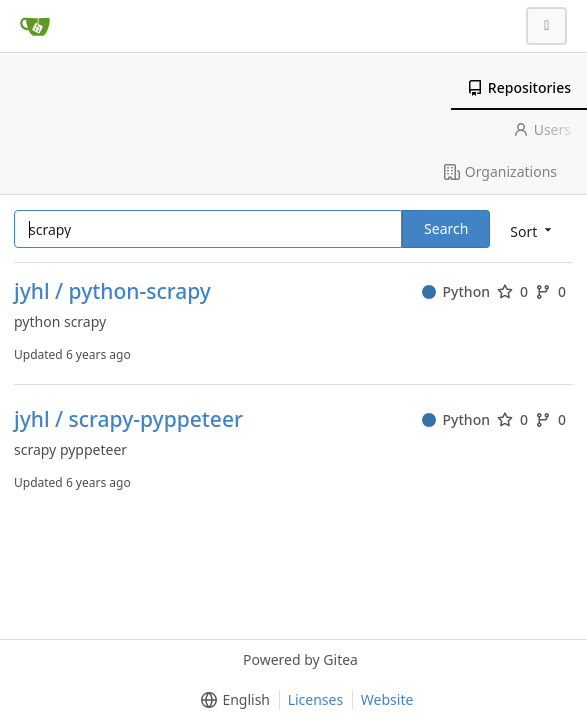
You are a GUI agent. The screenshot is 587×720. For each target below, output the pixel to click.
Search (446, 228)
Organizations (500, 171)
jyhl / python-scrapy (112, 291)
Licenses (316, 699)
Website (387, 699)
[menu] (532, 230)
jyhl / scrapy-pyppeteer (128, 419)
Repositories (519, 87)
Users (542, 129)
